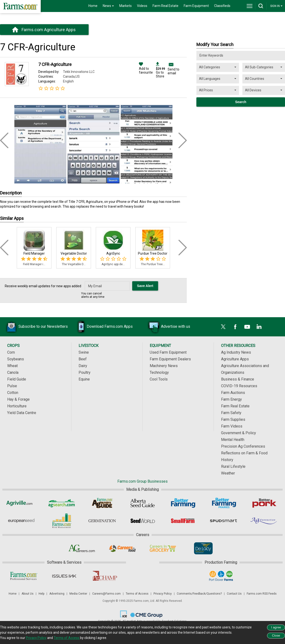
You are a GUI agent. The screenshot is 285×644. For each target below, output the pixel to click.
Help (41, 594)
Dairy (83, 366)
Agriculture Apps (235, 359)
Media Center (78, 594)
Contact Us (234, 594)
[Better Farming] (183, 503)
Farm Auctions (233, 393)
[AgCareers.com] (82, 548)
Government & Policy (239, 433)
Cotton (13, 393)
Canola (13, 372)
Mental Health (233, 440)
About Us (28, 594)
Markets (125, 6)
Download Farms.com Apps (103, 327)
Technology (159, 372)
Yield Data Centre (22, 413)
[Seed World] (143, 521)
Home (93, 6)
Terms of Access (137, 594)
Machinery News (164, 366)
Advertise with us (168, 327)
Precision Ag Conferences (243, 446)
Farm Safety (231, 413)
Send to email (174, 71)
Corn (11, 352)
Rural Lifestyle (233, 466)
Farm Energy (231, 399)
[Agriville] (21, 503)
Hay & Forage (18, 399)
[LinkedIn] (259, 327)
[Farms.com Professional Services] (24, 576)
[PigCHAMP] (105, 576)
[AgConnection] (264, 521)
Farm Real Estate (165, 6)
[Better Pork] (264, 503)
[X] (223, 327)
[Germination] (102, 521)
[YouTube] (247, 327)
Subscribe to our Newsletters (36, 327)
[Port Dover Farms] (221, 576)
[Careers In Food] (122, 548)
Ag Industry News (236, 352)
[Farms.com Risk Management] (62, 521)
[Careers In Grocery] (163, 548)
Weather (228, 473)
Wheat (12, 366)
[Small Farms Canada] (183, 521)
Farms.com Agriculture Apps (49, 30)
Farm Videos (232, 426)
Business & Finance (238, 379)
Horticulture (17, 406)
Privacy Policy (163, 594)
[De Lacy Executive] (203, 548)
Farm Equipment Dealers (170, 359)
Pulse (12, 386)
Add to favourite (146, 69)
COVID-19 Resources (239, 386)
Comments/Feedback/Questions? (199, 594)
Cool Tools (159, 379)
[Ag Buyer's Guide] (102, 503)
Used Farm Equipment (168, 352)
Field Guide (17, 379)
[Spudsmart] (224, 521)
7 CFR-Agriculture (55, 64)
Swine (84, 352)
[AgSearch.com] (62, 503)
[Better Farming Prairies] (224, 503)
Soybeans (16, 359)
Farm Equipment (196, 6)
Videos (142, 6)
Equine (84, 379)
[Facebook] (235, 327)
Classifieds (222, 6)
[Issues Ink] (64, 576)
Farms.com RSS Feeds (262, 594)
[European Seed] (21, 521)
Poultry (85, 372)
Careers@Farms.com (106, 594)
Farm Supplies (233, 419)
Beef (83, 359)
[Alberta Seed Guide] (143, 503)
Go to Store (160, 70)
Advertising (57, 594)
